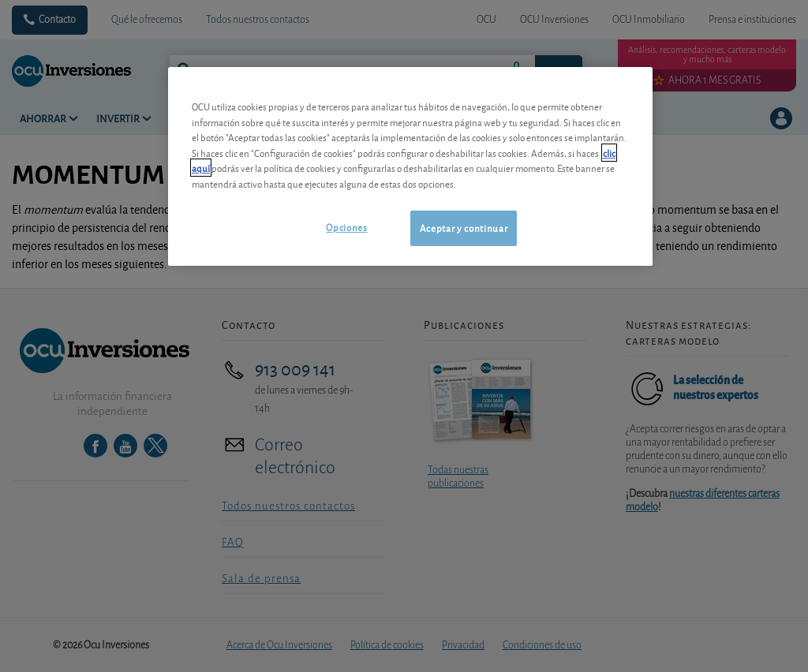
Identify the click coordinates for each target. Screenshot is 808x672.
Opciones (346, 227)
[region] (410, 166)
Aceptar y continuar (464, 228)
